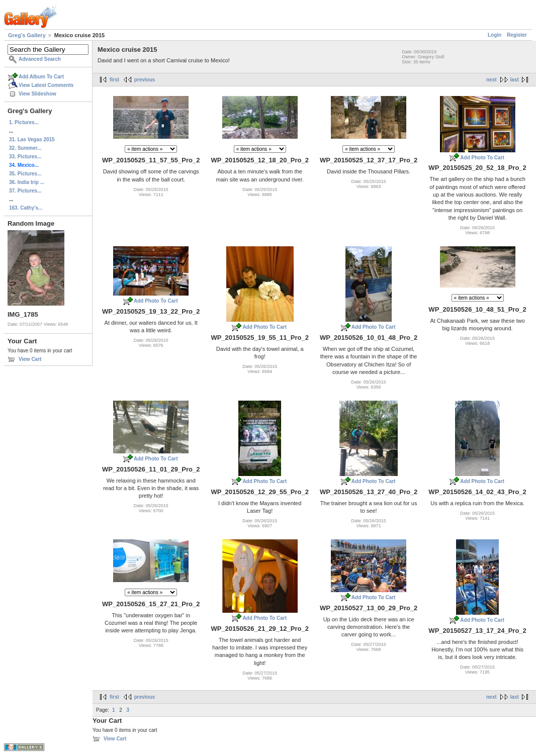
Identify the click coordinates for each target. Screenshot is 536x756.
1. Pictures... (24, 122)
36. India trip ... (27, 182)
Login (495, 35)
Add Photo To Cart (482, 158)
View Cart (30, 359)
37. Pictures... (25, 191)
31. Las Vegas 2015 (32, 139)
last (515, 80)
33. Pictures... (25, 157)
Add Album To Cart (41, 77)
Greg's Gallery (27, 35)
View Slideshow (37, 94)
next (492, 80)
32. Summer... (25, 148)
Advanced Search (40, 59)
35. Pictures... (25, 174)
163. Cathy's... (26, 208)
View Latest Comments (46, 85)
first (114, 80)
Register (517, 35)
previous (145, 80)
